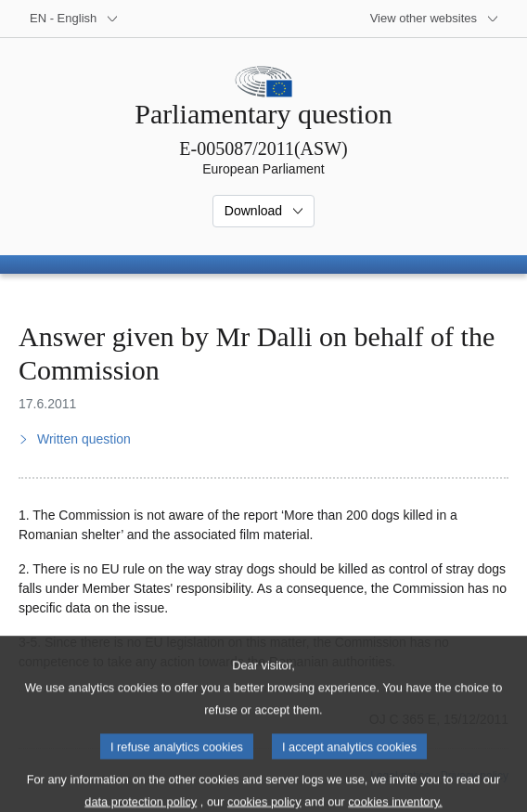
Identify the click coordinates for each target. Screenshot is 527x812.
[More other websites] (435, 19)
